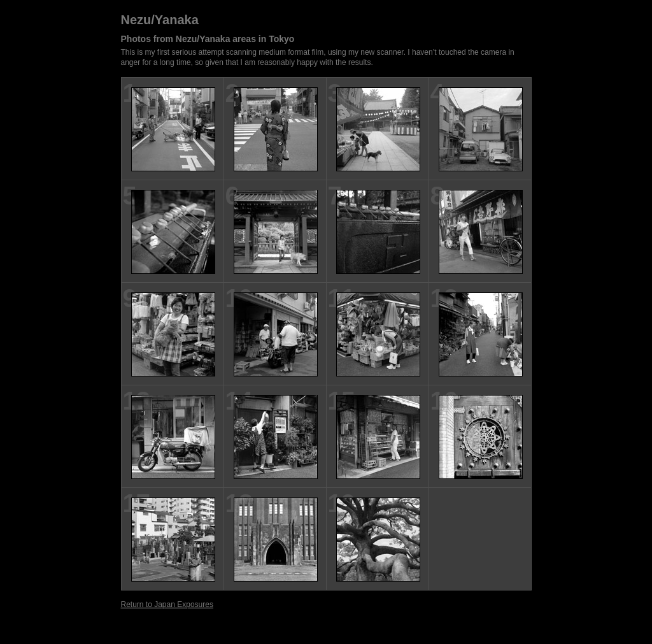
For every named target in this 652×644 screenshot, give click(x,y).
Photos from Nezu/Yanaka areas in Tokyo (208, 39)
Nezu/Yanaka (160, 20)
